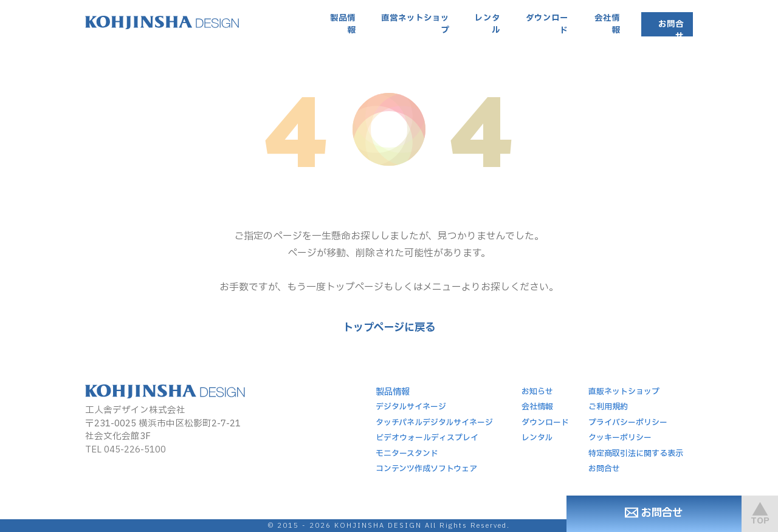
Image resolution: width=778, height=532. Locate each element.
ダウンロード (547, 24)
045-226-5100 (135, 450)
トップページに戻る (389, 328)
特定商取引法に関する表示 (636, 454)
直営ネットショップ (415, 24)
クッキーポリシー (620, 438)
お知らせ (537, 392)
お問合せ (671, 30)
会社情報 (607, 24)
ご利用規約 (608, 407)
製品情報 (343, 24)
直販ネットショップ (624, 392)
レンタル (487, 24)
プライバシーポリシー (628, 423)
